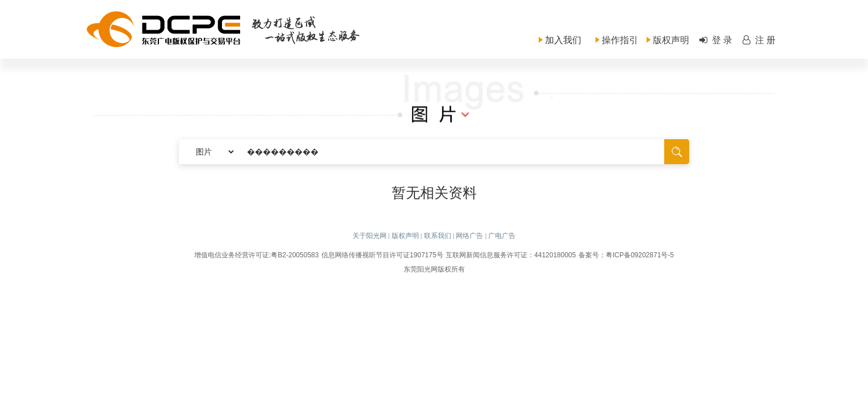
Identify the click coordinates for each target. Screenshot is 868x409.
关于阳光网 (370, 236)
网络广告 (469, 236)
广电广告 (502, 236)
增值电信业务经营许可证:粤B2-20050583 (256, 255)
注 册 (758, 40)
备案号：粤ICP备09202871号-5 (626, 255)
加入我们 (563, 40)
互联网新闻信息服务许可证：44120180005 (511, 255)
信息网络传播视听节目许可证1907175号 (382, 255)
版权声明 (671, 40)
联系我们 (438, 236)
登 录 (715, 40)
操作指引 (620, 40)
